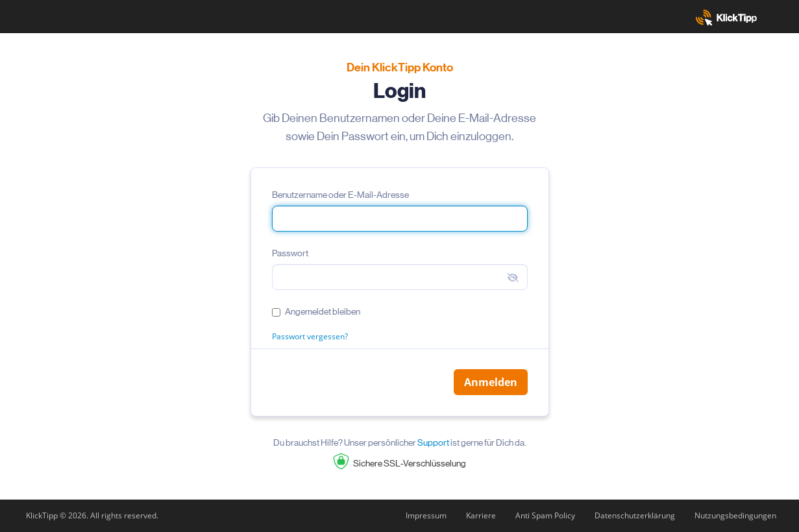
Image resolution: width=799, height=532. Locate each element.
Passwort (290, 253)
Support (433, 442)
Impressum (426, 515)
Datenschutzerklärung (635, 515)
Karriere (481, 515)
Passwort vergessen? (310, 336)
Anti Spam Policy (545, 515)
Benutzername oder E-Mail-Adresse (340, 195)
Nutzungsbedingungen (735, 515)
